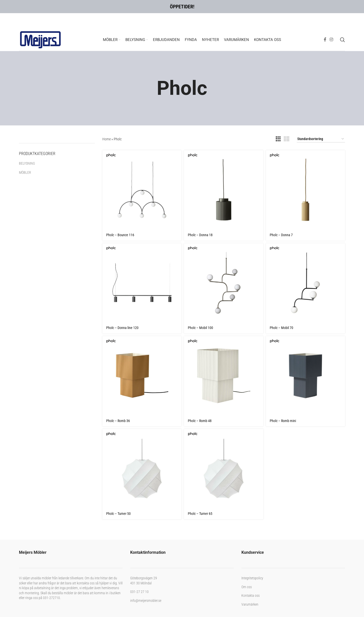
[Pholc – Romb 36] (142, 376)
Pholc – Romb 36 (118, 421)
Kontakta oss (251, 596)
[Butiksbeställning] (321, 139)
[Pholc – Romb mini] (305, 376)
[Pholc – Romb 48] (224, 376)
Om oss (247, 587)
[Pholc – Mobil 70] (305, 283)
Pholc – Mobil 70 (281, 328)
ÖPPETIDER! (182, 7)
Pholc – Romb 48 (200, 421)
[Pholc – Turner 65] (224, 468)
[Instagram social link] (332, 40)
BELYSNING (27, 163)
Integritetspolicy (252, 578)
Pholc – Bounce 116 (120, 235)
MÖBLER (25, 172)
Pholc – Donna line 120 (122, 328)
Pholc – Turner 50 (118, 514)
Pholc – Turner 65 (200, 514)
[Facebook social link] (325, 40)
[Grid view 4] (287, 139)
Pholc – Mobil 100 (200, 328)
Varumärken (250, 604)
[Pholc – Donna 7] (305, 190)
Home (107, 139)
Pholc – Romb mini (283, 421)
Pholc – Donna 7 (281, 235)
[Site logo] (40, 39)
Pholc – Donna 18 (200, 235)
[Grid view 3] (278, 139)
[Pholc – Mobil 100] (224, 283)
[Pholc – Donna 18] (224, 190)
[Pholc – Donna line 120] (142, 283)
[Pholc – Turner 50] (142, 468)
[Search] (343, 40)
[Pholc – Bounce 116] (142, 190)
